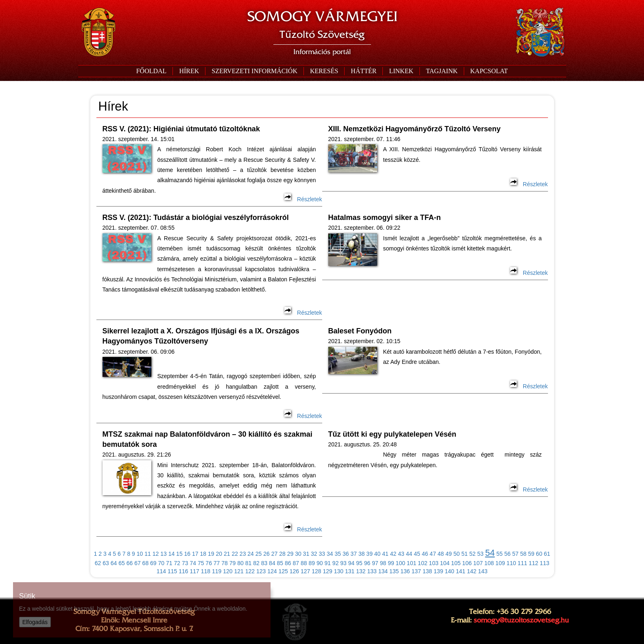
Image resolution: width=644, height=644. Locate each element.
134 (383, 571)
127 (305, 571)
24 (251, 554)
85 (280, 563)
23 (243, 554)
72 (177, 563)
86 (288, 563)
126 (294, 571)
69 (153, 563)
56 (507, 554)
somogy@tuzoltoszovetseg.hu (521, 620)
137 (416, 571)
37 (354, 554)
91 (327, 563)
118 (206, 571)
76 (209, 563)
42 (393, 554)
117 (194, 571)
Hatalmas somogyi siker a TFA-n (385, 218)
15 (179, 554)
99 (391, 563)
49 (449, 554)
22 (235, 554)
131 (350, 571)
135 (394, 571)
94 (351, 563)
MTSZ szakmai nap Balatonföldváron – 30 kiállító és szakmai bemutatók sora (207, 439)
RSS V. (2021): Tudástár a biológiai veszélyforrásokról (196, 218)
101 (412, 563)
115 (172, 571)
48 (441, 554)
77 (217, 563)
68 (146, 563)
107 (478, 563)
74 (193, 563)
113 (545, 563)
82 (256, 563)
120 (228, 571)
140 (449, 571)
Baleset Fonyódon (360, 331)
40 (378, 554)
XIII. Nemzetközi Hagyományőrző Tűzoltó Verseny (415, 129)
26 (266, 554)
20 (219, 554)
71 (169, 563)
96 (367, 563)
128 (316, 571)
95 (359, 563)
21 (227, 554)
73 (185, 563)
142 (472, 571)
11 (148, 554)
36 (346, 554)
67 (138, 563)
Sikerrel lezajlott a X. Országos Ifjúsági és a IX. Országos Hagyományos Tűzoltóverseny (201, 336)
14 (172, 554)
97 (375, 563)
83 (264, 563)
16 (188, 554)
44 (409, 554)
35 (338, 554)
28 (282, 554)
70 (162, 563)
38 (362, 554)
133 (372, 571)
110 (511, 563)
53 (480, 554)
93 (343, 563)
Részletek (303, 199)
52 (472, 554)
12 (156, 554)
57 (515, 554)
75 (201, 563)
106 (467, 563)
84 (272, 563)
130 (339, 571)
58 (523, 554)
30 (298, 554)
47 (433, 554)
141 (460, 571)
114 (161, 571)
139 (438, 571)
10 (140, 554)
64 (114, 563)
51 (465, 554)
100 (401, 563)
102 (422, 563)
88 (304, 563)
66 (130, 563)
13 (164, 554)
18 (203, 554)
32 (314, 554)
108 (489, 563)
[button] (254, 71)
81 (249, 563)
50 (457, 554)
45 (417, 554)
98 (383, 563)
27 (275, 554)
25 (259, 554)
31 (306, 554)
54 (490, 553)
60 (539, 554)
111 (522, 563)
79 (233, 563)
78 (225, 563)
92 (336, 563)
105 (456, 563)
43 (401, 554)
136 (405, 571)
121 (239, 571)
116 (183, 571)
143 (483, 571)
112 (534, 563)
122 (250, 571)
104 (445, 563)
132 (361, 571)
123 (261, 571)
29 (290, 554)
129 (327, 571)
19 (211, 554)
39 (369, 554)
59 (531, 554)
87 (296, 563)
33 (322, 554)
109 (500, 563)
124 (272, 571)
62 (98, 563)
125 (283, 571)
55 (500, 554)
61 (547, 554)
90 (320, 563)
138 (427, 571)
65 (122, 563)
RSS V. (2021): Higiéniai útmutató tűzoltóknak (181, 129)
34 (330, 554)
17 (195, 554)
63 (106, 563)
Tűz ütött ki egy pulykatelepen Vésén (392, 434)
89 (312, 563)
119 (217, 571)
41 (385, 554)
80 (240, 563)
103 (433, 563)
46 (425, 554)
